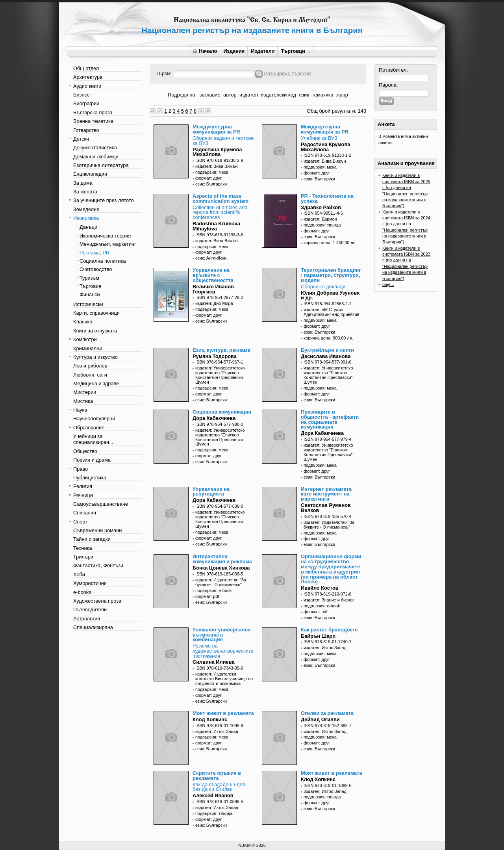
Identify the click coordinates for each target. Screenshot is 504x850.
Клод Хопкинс (210, 719)
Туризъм (89, 278)
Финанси (90, 294)
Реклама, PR (94, 253)
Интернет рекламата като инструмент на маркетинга (326, 494)
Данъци (88, 227)
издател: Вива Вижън (217, 166)
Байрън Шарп (318, 636)
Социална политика (103, 261)
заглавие (210, 95)
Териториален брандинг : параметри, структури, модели (331, 275)
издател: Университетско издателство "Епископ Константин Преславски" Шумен (220, 375)
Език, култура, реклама (221, 350)
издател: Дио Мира (214, 303)
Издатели (263, 51)
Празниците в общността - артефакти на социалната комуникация (330, 419)
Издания (234, 51)
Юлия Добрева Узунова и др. (330, 295)
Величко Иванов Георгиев (213, 289)
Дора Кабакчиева (214, 418)
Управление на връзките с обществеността (213, 275)
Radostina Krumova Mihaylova (216, 226)
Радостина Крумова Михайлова (217, 152)
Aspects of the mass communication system (220, 199)
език (304, 95)
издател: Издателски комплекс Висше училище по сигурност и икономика (224, 679)
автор (230, 95)
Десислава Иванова (326, 356)
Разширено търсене (288, 73)
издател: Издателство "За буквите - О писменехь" (329, 525)
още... (388, 284)
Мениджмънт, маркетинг (108, 244)
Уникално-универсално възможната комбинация (222, 635)
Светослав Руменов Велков (326, 508)
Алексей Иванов (213, 795)
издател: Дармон (320, 219)
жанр (342, 95)
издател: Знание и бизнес (329, 600)
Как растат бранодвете (329, 630)
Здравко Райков (321, 207)
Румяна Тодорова (215, 356)
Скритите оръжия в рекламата (217, 776)
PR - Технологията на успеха (327, 199)
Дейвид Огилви (320, 719)
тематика (322, 95)
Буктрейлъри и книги (327, 350)
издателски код (278, 95)
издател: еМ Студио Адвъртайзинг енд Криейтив (332, 312)
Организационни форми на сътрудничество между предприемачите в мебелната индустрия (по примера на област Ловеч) (331, 569)
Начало (205, 51)
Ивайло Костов (320, 588)
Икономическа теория (105, 236)
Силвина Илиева (214, 662)
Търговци (296, 51)
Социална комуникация (222, 412)
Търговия (90, 286)
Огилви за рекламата (327, 713)
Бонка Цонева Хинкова (221, 568)
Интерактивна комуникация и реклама (222, 559)
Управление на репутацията (211, 492)
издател (249, 95)
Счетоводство (96, 269)
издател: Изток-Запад (325, 648)
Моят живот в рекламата (223, 713)
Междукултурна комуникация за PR (216, 129)
